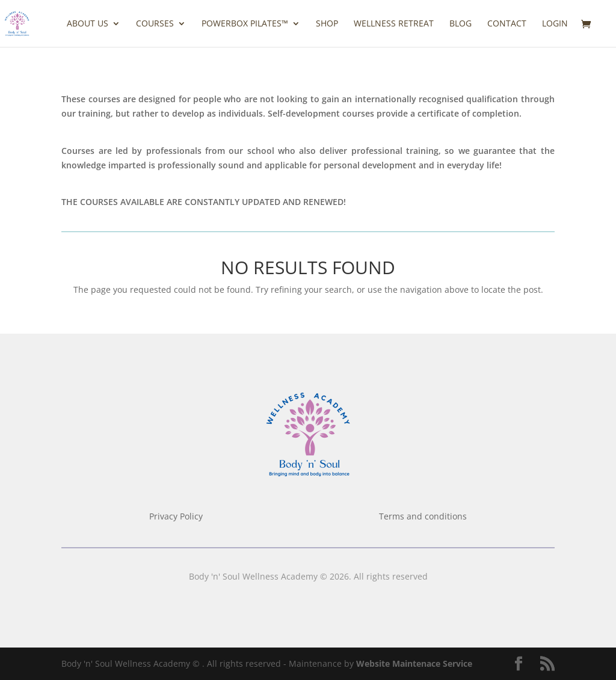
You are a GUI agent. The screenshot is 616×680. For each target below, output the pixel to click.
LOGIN (555, 24)
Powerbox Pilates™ (245, 24)
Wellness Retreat (394, 24)
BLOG (460, 24)
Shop (327, 24)
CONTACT (507, 24)
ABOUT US (88, 24)
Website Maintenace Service (414, 663)
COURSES (155, 24)
